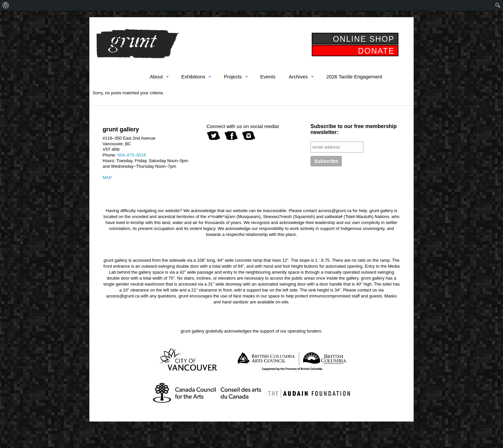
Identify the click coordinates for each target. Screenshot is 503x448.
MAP (107, 178)
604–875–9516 (132, 155)
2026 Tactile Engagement (354, 77)
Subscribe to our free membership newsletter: (354, 129)
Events (268, 77)
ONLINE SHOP (364, 39)
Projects (233, 77)
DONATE (376, 51)
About (156, 77)
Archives (298, 77)
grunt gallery (137, 44)
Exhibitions (193, 77)
